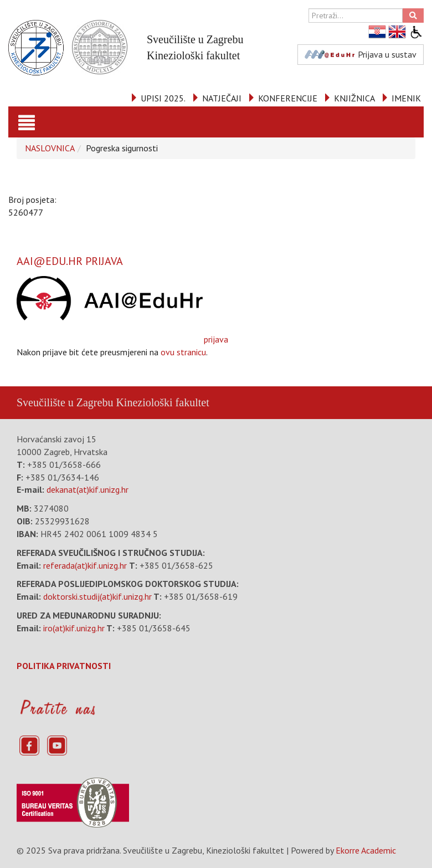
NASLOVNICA (50, 148)
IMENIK (406, 98)
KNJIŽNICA (354, 98)
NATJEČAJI (222, 98)
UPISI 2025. (163, 98)
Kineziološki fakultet (162, 402)
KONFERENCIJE (288, 98)
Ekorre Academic (366, 850)
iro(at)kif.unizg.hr (74, 628)
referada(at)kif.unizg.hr (85, 565)
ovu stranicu (183, 352)
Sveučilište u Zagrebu (65, 402)
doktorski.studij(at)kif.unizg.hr (97, 596)
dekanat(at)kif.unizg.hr (88, 489)
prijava (122, 310)
